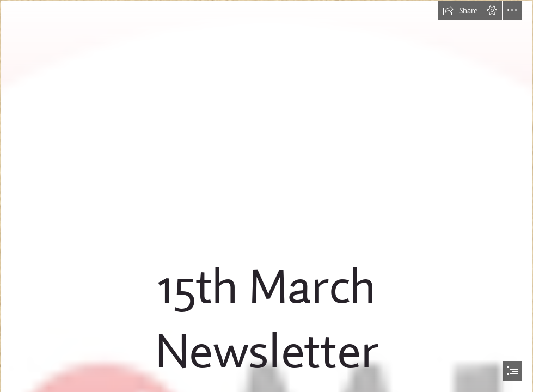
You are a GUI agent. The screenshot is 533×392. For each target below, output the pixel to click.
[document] (266, 196)
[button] (460, 10)
